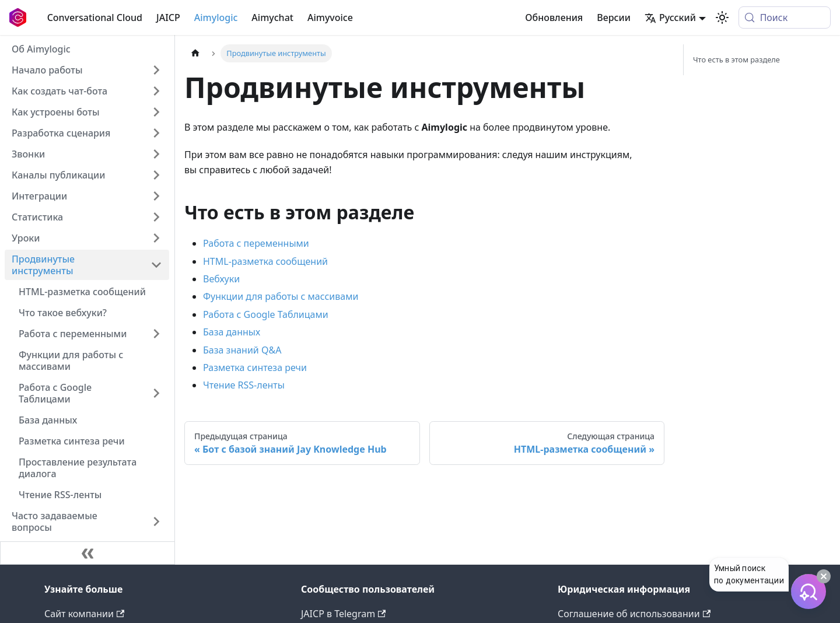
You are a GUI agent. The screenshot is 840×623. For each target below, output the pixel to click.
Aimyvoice (330, 17)
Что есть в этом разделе (736, 60)
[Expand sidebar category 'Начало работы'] (156, 70)
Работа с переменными (256, 243)
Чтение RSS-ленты (244, 385)
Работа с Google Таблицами (266, 314)
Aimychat (272, 17)
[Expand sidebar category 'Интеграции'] (156, 196)
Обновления (554, 17)
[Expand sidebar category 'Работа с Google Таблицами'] (156, 393)
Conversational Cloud (95, 17)
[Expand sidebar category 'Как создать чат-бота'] (156, 91)
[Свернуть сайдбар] (87, 553)
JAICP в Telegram (343, 614)
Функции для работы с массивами (281, 296)
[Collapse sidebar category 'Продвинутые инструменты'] (156, 265)
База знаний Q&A (242, 350)
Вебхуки (221, 279)
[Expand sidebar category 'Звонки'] (156, 154)
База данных (232, 332)
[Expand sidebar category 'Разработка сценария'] (156, 133)
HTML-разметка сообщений (265, 261)
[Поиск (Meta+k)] (785, 17)
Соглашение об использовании (634, 614)
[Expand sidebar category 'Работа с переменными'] (156, 334)
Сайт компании (84, 614)
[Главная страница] (195, 53)
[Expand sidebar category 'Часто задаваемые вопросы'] (156, 521)
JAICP (168, 17)
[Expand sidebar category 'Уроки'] (156, 238)
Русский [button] (670, 17)
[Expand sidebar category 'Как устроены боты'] (156, 112)
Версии (614, 17)
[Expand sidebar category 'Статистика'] (156, 217)
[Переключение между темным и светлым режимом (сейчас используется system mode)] (722, 17)
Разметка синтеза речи (255, 367)
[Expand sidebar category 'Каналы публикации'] (156, 175)
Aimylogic (216, 17)
